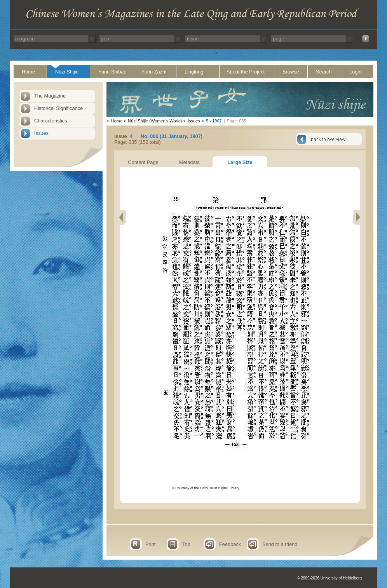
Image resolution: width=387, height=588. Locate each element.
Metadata (189, 162)
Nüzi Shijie (67, 72)
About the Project (246, 72)
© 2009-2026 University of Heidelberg (329, 578)
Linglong (194, 72)
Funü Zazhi (154, 72)
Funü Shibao (112, 72)
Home (28, 72)
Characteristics (51, 121)
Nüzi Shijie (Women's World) (155, 121)
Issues (41, 133)
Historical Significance (58, 108)
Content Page (143, 162)
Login (355, 72)
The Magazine (50, 96)
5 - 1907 (214, 121)
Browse (291, 72)
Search (324, 72)
